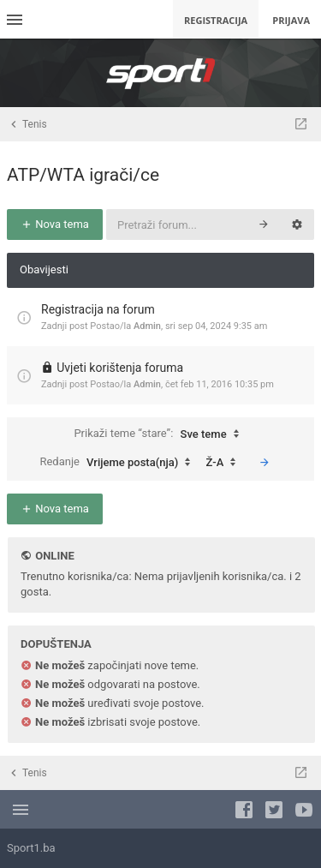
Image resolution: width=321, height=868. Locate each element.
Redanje (119, 463)
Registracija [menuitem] (216, 20)
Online (54, 556)
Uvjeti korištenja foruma (120, 368)
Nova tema (55, 224)
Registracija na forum (98, 309)
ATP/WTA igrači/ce (83, 175)
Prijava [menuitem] (291, 20)
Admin (147, 326)
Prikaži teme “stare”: (160, 434)
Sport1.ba (31, 848)
